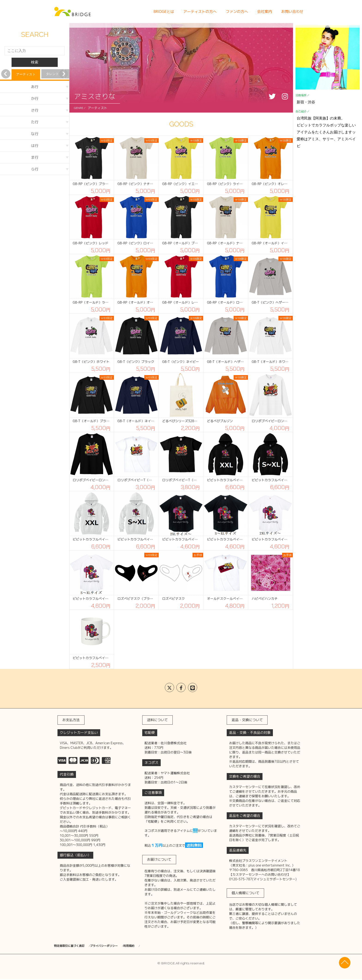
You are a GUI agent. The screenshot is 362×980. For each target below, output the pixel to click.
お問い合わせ (292, 12)
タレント (52, 74)
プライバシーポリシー (119, 946)
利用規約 (154, 946)
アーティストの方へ (200, 12)
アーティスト (26, 74)
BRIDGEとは (164, 12)
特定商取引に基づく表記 (72, 946)
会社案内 (265, 12)
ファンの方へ (237, 12)
